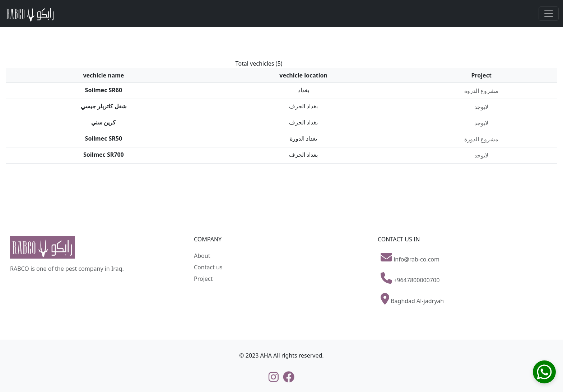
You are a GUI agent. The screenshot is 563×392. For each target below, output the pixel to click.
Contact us (208, 267)
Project (203, 279)
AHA (266, 355)
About (202, 256)
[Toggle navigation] (549, 14)
